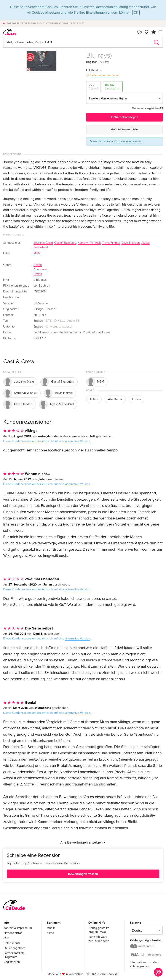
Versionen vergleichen (147, 108)
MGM (37, 253)
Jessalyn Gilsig (43, 243)
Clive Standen (131, 243)
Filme (50, 933)
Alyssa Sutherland (56, 404)
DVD (93, 87)
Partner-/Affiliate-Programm (14, 955)
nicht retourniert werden (128, 141)
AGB (6, 938)
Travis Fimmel (111, 243)
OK (136, 13)
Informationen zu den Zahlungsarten (144, 964)
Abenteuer (41, 269)
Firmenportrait (13, 933)
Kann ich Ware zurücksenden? (99, 939)
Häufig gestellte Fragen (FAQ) (99, 930)
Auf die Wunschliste (124, 129)
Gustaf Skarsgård (65, 243)
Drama (38, 274)
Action (38, 265)
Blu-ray (113, 87)
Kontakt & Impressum (18, 928)
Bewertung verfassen (83, 874)
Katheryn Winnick (89, 243)
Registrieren (12, 962)
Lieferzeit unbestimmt (104, 75)
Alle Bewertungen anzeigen (83, 842)
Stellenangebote (14, 948)
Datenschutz (12, 943)
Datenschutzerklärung (111, 7)
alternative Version (78, 441)
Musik (51, 928)
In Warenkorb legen (124, 117)
